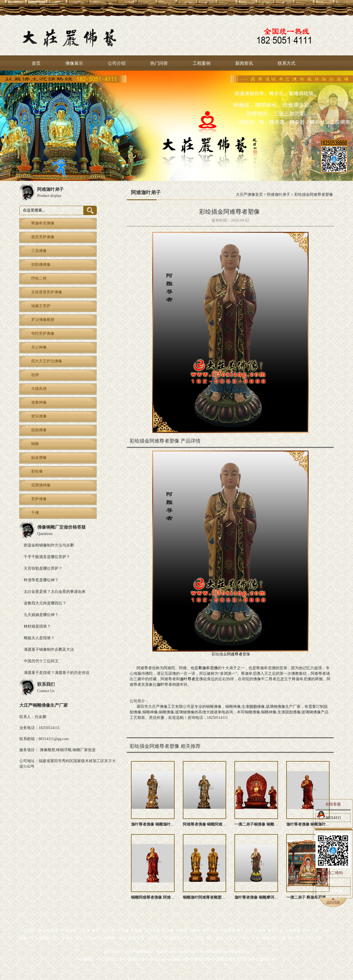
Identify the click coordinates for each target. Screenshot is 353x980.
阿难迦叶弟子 (279, 195)
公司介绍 (117, 63)
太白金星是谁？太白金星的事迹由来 (55, 592)
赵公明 (232, 939)
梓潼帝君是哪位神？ (41, 580)
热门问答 (159, 63)
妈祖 (219, 939)
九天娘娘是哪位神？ (41, 615)
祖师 (123, 939)
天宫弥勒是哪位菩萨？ (43, 568)
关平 (246, 939)
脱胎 (253, 707)
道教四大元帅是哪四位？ (45, 603)
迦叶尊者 (188, 679)
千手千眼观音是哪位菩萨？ (47, 557)
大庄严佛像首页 (249, 195)
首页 (36, 63)
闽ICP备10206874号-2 (187, 952)
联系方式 (287, 63)
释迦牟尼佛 (208, 668)
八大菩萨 (315, 939)
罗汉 (200, 939)
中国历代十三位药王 (41, 661)
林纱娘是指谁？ (37, 626)
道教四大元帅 (274, 939)
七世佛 (123, 931)
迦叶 (161, 685)
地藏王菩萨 (175, 939)
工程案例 (202, 63)
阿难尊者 (235, 654)
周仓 (79, 939)
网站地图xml (218, 952)
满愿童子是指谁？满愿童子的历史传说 (57, 673)
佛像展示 (74, 63)
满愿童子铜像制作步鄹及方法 (49, 650)
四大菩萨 (296, 939)
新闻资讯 (244, 63)
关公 (190, 939)
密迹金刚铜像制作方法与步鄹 (49, 545)
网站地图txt (239, 952)
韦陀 (210, 939)
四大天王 (154, 939)
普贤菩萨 (136, 939)
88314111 (329, 817)
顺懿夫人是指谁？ (39, 638)
